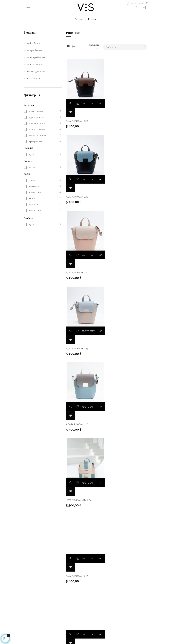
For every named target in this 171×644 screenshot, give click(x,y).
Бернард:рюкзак (36, 71)
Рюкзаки (30, 32)
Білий (44, 198)
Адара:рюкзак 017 (77, 348)
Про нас (28, 626)
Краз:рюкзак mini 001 (79, 500)
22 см (44, 167)
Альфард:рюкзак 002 (121, 500)
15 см (44, 154)
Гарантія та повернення (37, 619)
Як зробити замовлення (37, 632)
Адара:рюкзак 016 (119, 348)
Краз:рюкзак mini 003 (79, 424)
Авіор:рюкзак (34, 43)
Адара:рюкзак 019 (119, 197)
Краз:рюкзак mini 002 (121, 424)
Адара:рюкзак (35, 50)
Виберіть (127, 47)
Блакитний (44, 192)
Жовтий (44, 204)
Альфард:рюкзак (36, 57)
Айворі (44, 180)
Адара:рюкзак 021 (119, 121)
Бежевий (44, 186)
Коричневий (44, 210)
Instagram (93, 619)
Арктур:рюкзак (35, 64)
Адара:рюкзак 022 (77, 121)
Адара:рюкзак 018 (77, 272)
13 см (44, 224)
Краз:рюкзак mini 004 (121, 272)
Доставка (29, 613)
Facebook (92, 613)
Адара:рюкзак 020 (77, 197)
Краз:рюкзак (34, 79)
